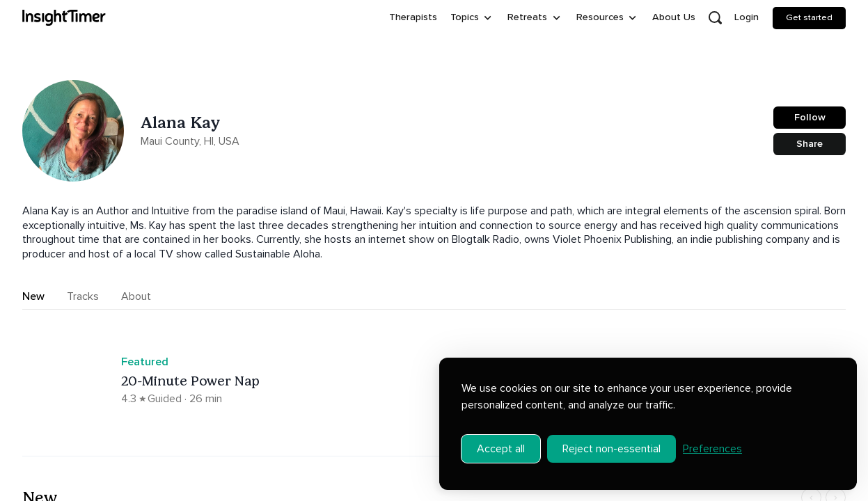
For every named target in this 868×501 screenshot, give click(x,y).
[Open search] (715, 18)
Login (747, 17)
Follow (810, 117)
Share (810, 144)
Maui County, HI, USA (190, 141)
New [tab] (33, 296)
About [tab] (136, 296)
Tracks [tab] (83, 296)
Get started (809, 17)
